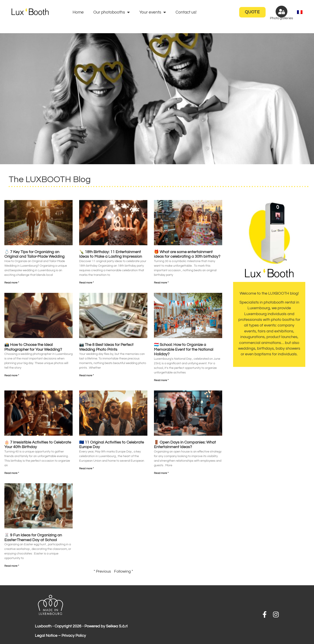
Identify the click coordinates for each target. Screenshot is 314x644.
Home (78, 12)
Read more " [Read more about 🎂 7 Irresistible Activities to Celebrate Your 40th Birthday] (12, 473)
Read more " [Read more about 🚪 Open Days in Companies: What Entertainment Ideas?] (161, 473)
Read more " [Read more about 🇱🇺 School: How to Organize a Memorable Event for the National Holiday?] (161, 380)
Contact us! (186, 12)
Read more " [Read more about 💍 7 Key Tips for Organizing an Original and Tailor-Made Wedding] (12, 283)
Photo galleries (282, 18)
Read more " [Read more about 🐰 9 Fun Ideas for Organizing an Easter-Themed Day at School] (12, 566)
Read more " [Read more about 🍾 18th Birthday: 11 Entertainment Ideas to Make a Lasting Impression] (86, 283)
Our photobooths (112, 12)
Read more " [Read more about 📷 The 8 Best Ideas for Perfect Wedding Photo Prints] (86, 376)
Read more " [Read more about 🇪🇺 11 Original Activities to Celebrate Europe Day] (86, 469)
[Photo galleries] (282, 12)
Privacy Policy (74, 636)
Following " (124, 571)
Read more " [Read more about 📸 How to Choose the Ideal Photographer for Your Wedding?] (12, 376)
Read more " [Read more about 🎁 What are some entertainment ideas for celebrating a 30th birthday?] (161, 283)
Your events (153, 12)
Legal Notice (46, 636)
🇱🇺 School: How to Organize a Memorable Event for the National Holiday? (184, 349)
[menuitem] (300, 12)
